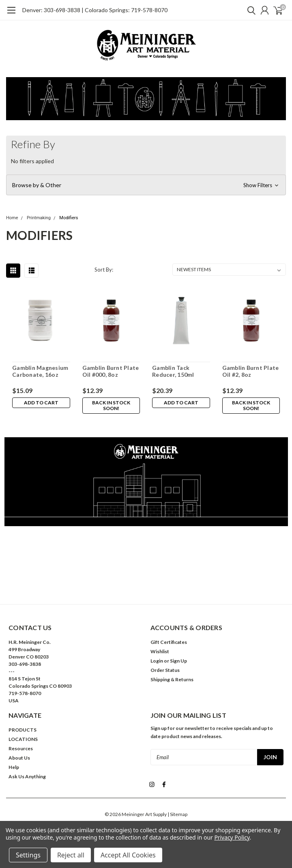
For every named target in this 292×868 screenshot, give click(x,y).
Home (12, 218)
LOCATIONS (23, 739)
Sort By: (104, 270)
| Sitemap (177, 813)
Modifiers (69, 218)
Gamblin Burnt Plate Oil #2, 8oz (251, 371)
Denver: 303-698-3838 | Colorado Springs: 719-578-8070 (95, 10)
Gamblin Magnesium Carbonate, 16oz (40, 371)
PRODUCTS (23, 730)
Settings (28, 855)
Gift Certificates (169, 642)
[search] (249, 10)
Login (157, 661)
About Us (19, 758)
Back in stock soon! (111, 405)
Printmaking (39, 218)
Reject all (71, 855)
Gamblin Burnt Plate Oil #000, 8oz (111, 371)
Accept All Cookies (128, 855)
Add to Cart (41, 403)
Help (14, 767)
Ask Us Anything (27, 776)
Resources (21, 748)
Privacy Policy (232, 837)
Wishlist (160, 651)
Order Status (165, 670)
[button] (146, 185)
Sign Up (178, 661)
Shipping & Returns (172, 679)
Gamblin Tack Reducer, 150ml (173, 371)
